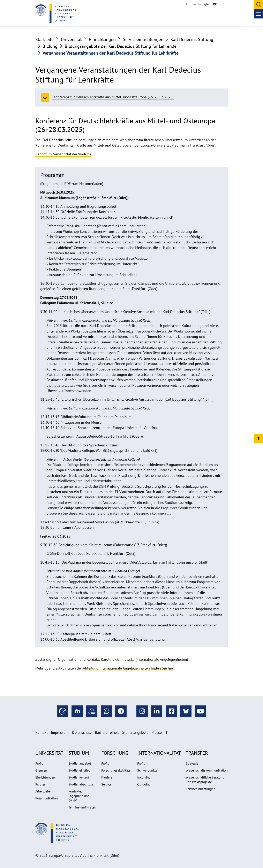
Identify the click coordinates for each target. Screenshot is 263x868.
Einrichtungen (102, 39)
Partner (40, 784)
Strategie (192, 763)
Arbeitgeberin (45, 791)
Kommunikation (47, 798)
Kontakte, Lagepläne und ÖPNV (79, 796)
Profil (39, 763)
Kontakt (42, 732)
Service (106, 784)
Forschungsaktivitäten (117, 770)
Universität (71, 39)
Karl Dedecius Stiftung (192, 39)
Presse (157, 732)
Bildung (50, 46)
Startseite (44, 39)
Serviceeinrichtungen (143, 39)
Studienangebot (80, 763)
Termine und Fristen (82, 807)
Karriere (107, 777)
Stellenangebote (135, 732)
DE (215, 4)
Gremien (41, 770)
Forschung (115, 753)
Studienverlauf (79, 777)
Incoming (144, 777)
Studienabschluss (81, 784)
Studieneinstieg (79, 770)
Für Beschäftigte (197, 4)
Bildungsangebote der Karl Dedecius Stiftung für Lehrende (121, 46)
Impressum (60, 732)
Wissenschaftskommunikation (207, 770)
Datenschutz (82, 732)
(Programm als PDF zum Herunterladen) (72, 184)
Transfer (197, 753)
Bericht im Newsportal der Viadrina (63, 154)
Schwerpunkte (147, 770)
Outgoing (144, 784)
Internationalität (159, 753)
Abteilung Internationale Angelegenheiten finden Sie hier (128, 668)
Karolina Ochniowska (118, 659)
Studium (79, 753)
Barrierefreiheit (107, 732)
